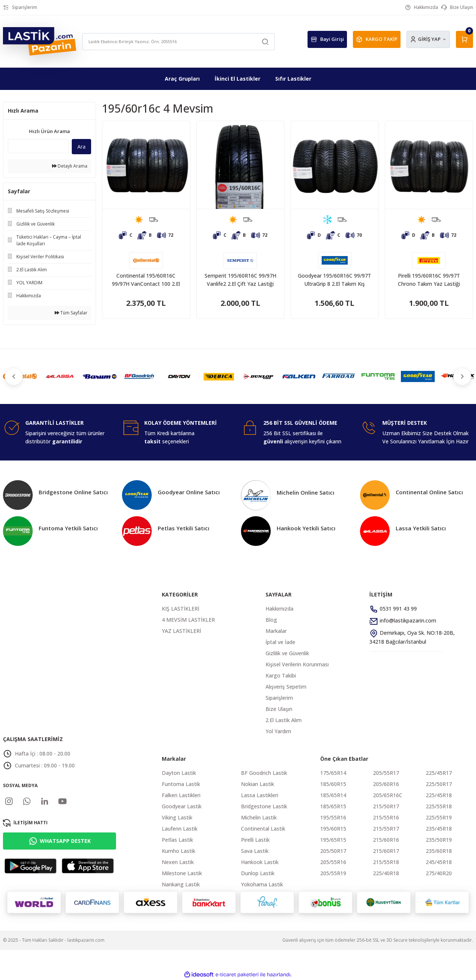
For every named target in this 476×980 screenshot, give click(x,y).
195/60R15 (333, 829)
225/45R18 (439, 795)
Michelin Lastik (259, 817)
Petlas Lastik (177, 840)
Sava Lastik (255, 851)
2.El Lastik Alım (284, 720)
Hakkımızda (279, 609)
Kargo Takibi (281, 675)
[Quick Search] (38, 146)
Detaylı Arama (70, 166)
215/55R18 (386, 862)
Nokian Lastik (258, 784)
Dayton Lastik (179, 773)
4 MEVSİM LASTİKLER (188, 620)
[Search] (178, 42)
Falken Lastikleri (181, 795)
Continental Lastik (263, 829)
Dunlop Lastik (258, 873)
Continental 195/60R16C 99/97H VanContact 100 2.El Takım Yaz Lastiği (146, 280)
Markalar (276, 631)
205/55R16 (333, 862)
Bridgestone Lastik (264, 806)
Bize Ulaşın (279, 709)
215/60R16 (386, 840)
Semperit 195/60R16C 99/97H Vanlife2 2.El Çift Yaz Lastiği (240, 280)
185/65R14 (333, 795)
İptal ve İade (280, 642)
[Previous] (15, 376)
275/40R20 (439, 873)
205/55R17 (386, 773)
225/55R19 (439, 817)
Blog (271, 620)
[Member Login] (428, 39)
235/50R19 (439, 840)
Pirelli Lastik (255, 840)
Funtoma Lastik (181, 784)
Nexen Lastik (178, 862)
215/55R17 (386, 829)
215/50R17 (386, 806)
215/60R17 (386, 851)
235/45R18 (439, 829)
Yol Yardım (278, 731)
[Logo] (40, 41)
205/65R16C (388, 795)
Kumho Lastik (178, 851)
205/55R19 (333, 873)
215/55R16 (386, 817)
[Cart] (464, 39)
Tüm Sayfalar (71, 313)
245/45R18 (439, 862)
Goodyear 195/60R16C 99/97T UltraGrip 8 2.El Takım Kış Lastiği (335, 280)
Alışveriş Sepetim (286, 687)
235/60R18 (439, 851)
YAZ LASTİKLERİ (181, 631)
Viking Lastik (177, 817)
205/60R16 (386, 784)
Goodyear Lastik (182, 806)
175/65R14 (333, 773)
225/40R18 (386, 873)
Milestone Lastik (182, 873)
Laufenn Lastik (180, 829)
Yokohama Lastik (262, 884)
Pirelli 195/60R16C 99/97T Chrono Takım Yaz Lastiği (429, 280)
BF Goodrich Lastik (264, 773)
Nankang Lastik (181, 884)
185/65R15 (333, 806)
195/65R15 (333, 840)
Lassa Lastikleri (260, 795)
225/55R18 (439, 806)
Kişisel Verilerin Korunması (297, 664)
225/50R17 (439, 784)
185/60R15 (333, 784)
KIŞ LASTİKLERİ (181, 609)
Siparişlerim (279, 698)
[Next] (461, 376)
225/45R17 (439, 773)
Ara (81, 147)
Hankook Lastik (260, 862)
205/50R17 (333, 851)
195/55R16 (333, 817)
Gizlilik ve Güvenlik (287, 653)
